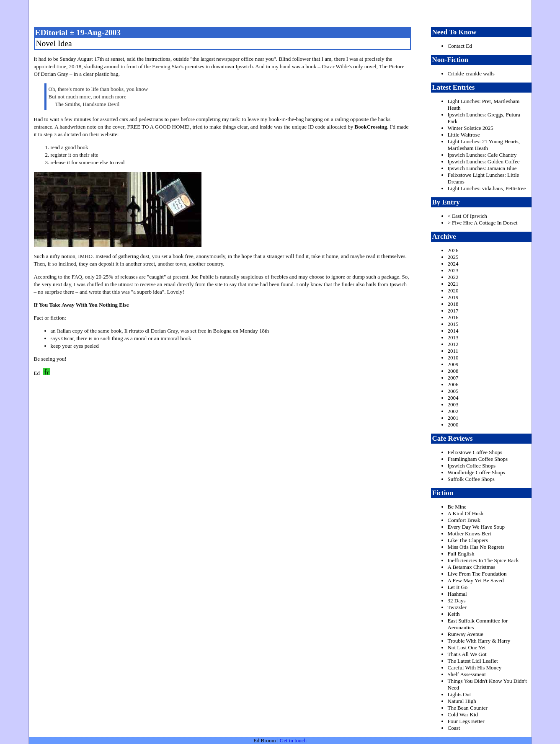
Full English (461, 554)
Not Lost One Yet (467, 647)
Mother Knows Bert (470, 533)
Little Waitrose (464, 135)
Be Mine (457, 507)
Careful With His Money (475, 668)
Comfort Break (464, 520)
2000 (453, 425)
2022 (453, 277)
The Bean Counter (468, 708)
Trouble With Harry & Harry (479, 641)
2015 (453, 324)
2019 (453, 297)
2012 (453, 344)
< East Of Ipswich (467, 216)
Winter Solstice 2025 (471, 128)
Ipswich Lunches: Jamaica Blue (482, 168)
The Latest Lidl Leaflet (473, 661)
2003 (453, 404)
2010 (453, 358)
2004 (453, 398)
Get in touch (293, 740)
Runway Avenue (466, 634)
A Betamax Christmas (472, 567)
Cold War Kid (463, 714)
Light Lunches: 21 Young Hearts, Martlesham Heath (484, 145)
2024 (453, 264)
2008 (453, 371)
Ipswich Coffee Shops (472, 466)
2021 (453, 284)
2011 (453, 351)
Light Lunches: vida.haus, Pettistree (487, 188)
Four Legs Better (466, 721)
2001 (453, 418)
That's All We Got (467, 654)
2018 (453, 304)
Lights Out (459, 694)
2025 (453, 257)
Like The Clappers (468, 540)
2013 (453, 337)
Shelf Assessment (467, 674)
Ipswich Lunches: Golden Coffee (484, 161)
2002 (453, 411)
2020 (453, 291)
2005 (453, 391)
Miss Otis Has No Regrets (476, 547)
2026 (453, 250)
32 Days (457, 601)
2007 (453, 378)
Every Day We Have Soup (476, 527)
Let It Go (458, 587)
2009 (453, 364)
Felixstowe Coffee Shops (475, 452)
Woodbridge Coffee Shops (476, 472)
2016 (453, 317)
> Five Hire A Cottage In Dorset (483, 223)
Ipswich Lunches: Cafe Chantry (482, 155)
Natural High (462, 701)
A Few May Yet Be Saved (476, 580)
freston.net (283, 13)
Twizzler (457, 607)
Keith (454, 614)
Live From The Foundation (477, 574)
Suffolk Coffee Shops (471, 479)
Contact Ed (460, 46)
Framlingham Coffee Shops (478, 459)
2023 (453, 270)
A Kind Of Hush (466, 513)
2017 (453, 311)
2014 (453, 331)
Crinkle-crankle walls (471, 74)
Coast (454, 728)
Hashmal (457, 594)
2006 (453, 384)
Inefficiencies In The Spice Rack (483, 560)
